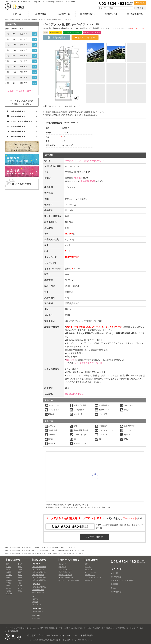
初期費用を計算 (57, 37)
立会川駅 (78, 178)
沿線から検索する (17, 547)
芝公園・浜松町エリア (66, 577)
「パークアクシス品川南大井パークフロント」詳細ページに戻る (22, 102)
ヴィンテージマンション (93, 577)
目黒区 (9, 577)
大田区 (20, 580)
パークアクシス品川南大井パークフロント (53, 19)
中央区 (20, 564)
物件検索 (40, 14)
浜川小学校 (47, 553)
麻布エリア (62, 564)
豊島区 (20, 577)
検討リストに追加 (85, 37)
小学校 (39, 553)
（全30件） (22, 91)
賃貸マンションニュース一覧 (122, 580)
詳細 (34, 34)
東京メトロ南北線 (38, 569)
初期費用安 (88, 580)
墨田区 (20, 572)
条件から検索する (92, 560)
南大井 (35, 19)
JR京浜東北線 (37, 604)
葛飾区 (9, 591)
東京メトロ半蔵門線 (39, 580)
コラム (113, 588)
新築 (86, 564)
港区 (8, 564)
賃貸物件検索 (116, 577)
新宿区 (9, 567)
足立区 (20, 588)
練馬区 (20, 591)
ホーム (17, 14)
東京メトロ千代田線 (39, 577)
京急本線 (28, 547)
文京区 (20, 575)
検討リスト (111, 14)
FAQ (62, 635)
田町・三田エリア (64, 572)
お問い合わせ (88, 14)
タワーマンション (91, 572)
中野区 (9, 583)
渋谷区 (20, 567)
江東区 (20, 569)
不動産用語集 (87, 635)
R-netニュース (72, 635)
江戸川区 (9, 594)
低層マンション (90, 575)
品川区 (28, 19)
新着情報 (114, 584)
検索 (140, 8)
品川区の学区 (30, 553)
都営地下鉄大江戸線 (39, 587)
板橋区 (9, 586)
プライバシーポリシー (48, 635)
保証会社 (70, 360)
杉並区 (9, 588)
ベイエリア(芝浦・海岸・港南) (69, 580)
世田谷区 (9, 580)
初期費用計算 (135, 14)
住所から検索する (17, 19)
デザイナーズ (89, 569)
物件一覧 (64, 14)
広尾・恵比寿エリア (65, 569)
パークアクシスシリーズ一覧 (89, 363)
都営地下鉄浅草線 (38, 592)
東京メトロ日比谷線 (39, 572)
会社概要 (32, 635)
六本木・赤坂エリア (65, 575)
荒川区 (20, 586)
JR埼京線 (35, 602)
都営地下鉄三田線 (38, 590)
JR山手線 (35, 599)
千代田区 (9, 575)
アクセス (140, 3)
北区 (19, 583)
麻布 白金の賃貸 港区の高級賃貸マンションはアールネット (58, 640)
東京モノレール (31, 550)
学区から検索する (17, 553)
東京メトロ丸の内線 (39, 567)
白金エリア (62, 567)
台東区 (9, 572)
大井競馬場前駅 (88, 181)
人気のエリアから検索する (69, 560)
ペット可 (88, 567)
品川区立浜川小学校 (74, 394)
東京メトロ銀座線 (38, 575)
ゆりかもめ (36, 618)
